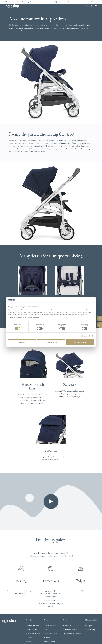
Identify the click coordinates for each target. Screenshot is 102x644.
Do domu (29, 637)
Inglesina (12, 6)
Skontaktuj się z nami (50, 633)
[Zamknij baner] (94, 300)
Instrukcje (47, 637)
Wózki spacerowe (31, 630)
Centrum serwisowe (50, 626)
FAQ (45, 630)
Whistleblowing (90, 630)
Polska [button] (93, 2)
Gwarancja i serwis (50, 641)
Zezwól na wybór (51, 342)
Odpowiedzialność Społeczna (72, 633)
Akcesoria (29, 641)
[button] (51, 502)
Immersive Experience (70, 630)
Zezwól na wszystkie (80, 342)
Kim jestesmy (67, 626)
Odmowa (22, 342)
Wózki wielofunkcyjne (33, 626)
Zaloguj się (88, 626)
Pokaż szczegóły (85, 336)
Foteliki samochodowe (33, 633)
